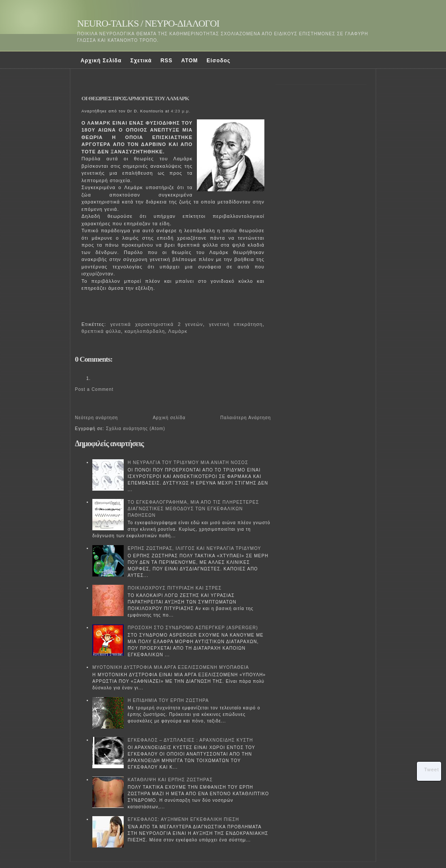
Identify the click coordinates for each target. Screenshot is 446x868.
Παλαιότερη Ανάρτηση (246, 418)
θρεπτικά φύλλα (101, 331)
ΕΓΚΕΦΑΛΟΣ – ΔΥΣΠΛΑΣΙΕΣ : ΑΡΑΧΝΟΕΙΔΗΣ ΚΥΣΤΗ (190, 740)
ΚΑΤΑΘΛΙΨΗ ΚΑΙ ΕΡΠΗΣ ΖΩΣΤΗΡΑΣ (170, 780)
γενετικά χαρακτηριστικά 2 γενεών (157, 324)
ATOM (189, 61)
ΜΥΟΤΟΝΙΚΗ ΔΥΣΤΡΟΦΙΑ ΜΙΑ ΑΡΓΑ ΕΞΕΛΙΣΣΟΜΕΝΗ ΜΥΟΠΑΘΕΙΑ (171, 667)
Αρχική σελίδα (169, 418)
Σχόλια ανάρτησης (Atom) (135, 429)
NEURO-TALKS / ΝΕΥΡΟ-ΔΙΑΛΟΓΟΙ (148, 23)
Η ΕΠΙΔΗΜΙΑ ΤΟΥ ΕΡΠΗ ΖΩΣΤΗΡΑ (168, 700)
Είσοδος (218, 61)
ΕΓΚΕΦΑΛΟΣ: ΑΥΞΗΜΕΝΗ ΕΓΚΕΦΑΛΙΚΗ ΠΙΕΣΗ (183, 819)
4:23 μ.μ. (181, 111)
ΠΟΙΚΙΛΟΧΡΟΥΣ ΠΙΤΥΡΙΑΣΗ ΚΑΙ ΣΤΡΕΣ (175, 588)
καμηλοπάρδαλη (145, 331)
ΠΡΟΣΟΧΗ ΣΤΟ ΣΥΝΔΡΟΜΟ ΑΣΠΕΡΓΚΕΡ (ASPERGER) (193, 628)
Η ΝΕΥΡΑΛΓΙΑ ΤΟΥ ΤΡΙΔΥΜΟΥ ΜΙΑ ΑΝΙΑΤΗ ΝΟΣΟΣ (188, 463)
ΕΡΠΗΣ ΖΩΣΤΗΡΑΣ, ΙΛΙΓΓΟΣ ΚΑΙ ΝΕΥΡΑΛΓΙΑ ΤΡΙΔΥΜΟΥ (194, 548)
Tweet (432, 770)
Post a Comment (94, 389)
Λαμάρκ (178, 331)
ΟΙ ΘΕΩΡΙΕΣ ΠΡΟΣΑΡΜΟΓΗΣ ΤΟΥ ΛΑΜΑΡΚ (135, 98)
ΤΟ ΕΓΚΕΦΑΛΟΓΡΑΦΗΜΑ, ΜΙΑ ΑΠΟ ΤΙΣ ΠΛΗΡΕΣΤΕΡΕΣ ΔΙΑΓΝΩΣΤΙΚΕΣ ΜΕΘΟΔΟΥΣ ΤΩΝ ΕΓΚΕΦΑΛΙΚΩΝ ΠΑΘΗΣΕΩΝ (193, 509)
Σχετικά (141, 61)
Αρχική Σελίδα (101, 61)
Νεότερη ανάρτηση (96, 418)
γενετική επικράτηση (236, 324)
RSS (166, 61)
